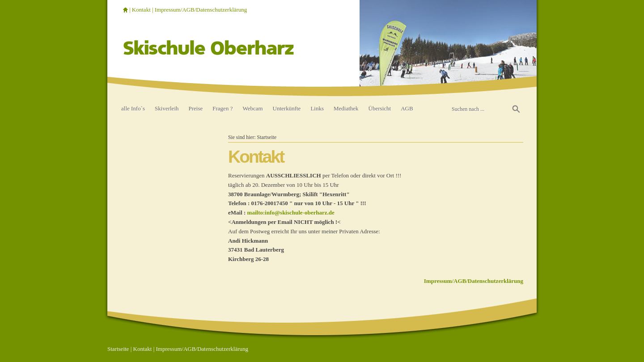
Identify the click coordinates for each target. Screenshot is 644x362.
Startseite (267, 137)
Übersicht (380, 108)
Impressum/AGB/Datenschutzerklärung (201, 10)
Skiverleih (167, 108)
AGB (407, 108)
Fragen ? (222, 108)
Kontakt (141, 10)
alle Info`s (133, 108)
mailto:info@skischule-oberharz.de (291, 213)
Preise (196, 108)
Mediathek (346, 108)
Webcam (252, 108)
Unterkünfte (287, 108)
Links (317, 108)
